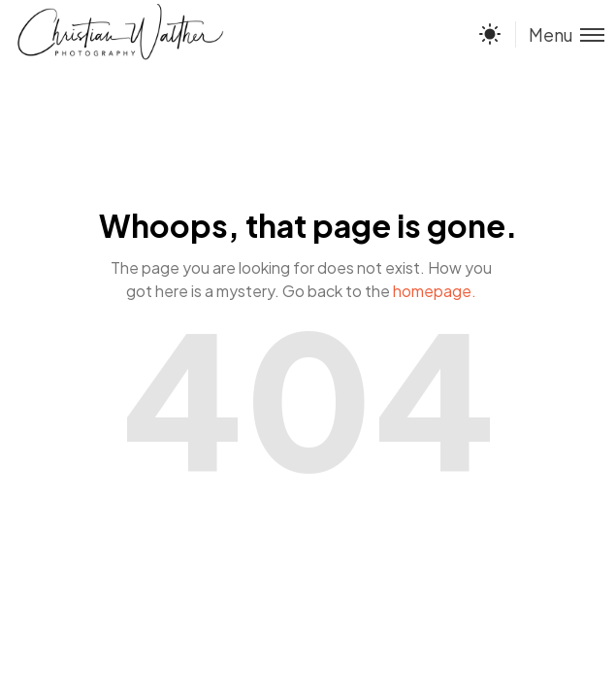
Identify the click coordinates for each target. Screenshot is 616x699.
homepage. (435, 291)
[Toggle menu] (560, 34)
